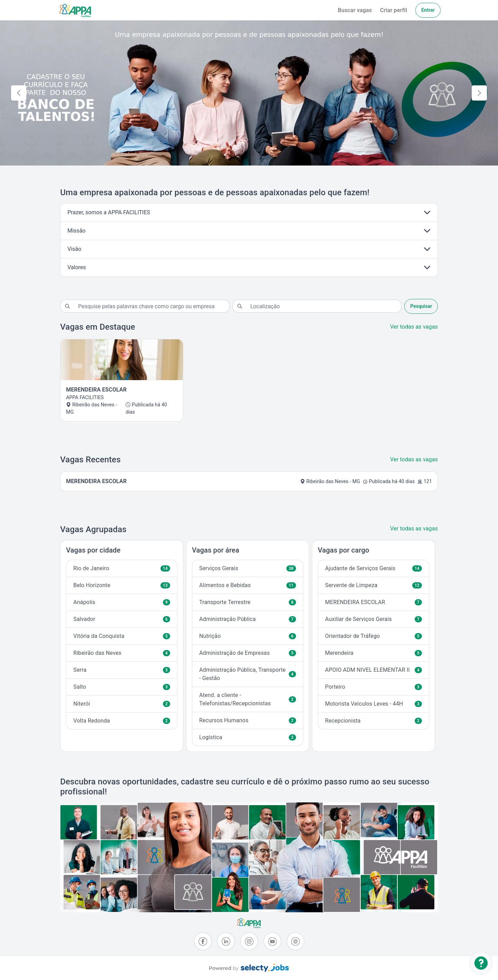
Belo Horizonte (122, 585)
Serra (122, 670)
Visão (74, 249)
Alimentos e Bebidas (248, 585)
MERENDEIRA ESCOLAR (373, 602)
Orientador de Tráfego (373, 636)
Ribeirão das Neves (122, 653)
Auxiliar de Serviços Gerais (373, 619)
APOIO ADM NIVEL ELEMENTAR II (373, 670)
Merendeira (373, 653)
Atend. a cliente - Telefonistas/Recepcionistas (248, 699)
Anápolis (122, 602)
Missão (76, 231)
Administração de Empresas (248, 653)
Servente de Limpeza (373, 585)
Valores (77, 267)
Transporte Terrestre (248, 602)
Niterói (122, 704)
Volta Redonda (122, 721)
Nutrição (248, 636)
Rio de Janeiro (122, 568)
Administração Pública (248, 619)
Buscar (355, 10)
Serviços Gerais (248, 568)
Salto (122, 687)
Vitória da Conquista (122, 636)
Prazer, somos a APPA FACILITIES (109, 212)
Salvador (122, 619)
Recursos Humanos (248, 720)
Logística (248, 737)
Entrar (428, 10)
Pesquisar (421, 306)
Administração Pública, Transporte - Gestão (248, 674)
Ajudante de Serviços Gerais (373, 568)
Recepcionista (373, 721)
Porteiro (373, 687)
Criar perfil (394, 10)
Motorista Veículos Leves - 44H (373, 704)
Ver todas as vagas (414, 327)
